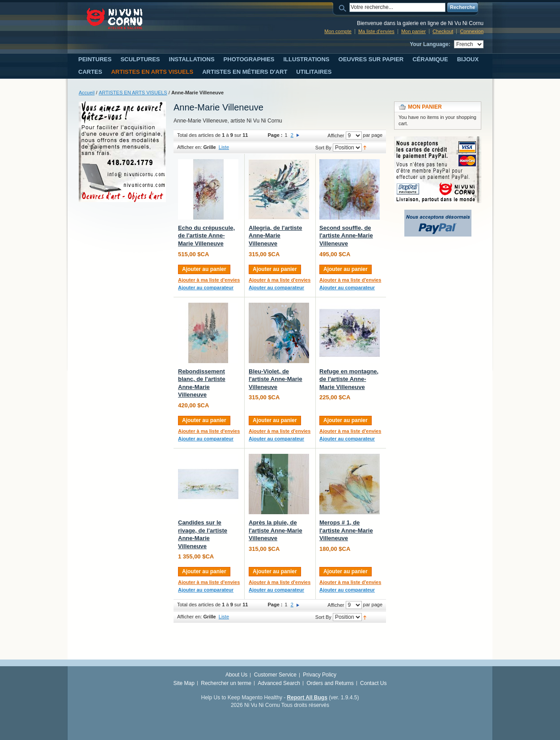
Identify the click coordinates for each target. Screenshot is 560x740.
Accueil (87, 93)
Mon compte (338, 31)
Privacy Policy (320, 675)
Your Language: (430, 44)
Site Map (184, 683)
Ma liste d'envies (376, 31)
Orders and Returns (330, 683)
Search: (344, 7)
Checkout (443, 31)
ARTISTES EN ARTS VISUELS (133, 93)
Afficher (336, 135)
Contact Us (373, 683)
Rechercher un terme (226, 683)
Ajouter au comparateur (206, 288)
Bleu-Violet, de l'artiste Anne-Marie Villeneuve (276, 379)
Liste (224, 147)
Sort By (323, 148)
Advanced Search (279, 683)
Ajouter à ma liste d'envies (209, 280)
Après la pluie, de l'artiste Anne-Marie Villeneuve (276, 530)
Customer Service (275, 675)
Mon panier (414, 31)
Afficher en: (189, 147)
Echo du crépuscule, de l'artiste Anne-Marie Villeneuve (206, 236)
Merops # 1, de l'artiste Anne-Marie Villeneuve (346, 530)
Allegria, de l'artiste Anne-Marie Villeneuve (275, 236)
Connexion (472, 31)
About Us (236, 675)
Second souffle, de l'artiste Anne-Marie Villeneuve (346, 236)
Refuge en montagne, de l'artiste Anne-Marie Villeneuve (349, 379)
